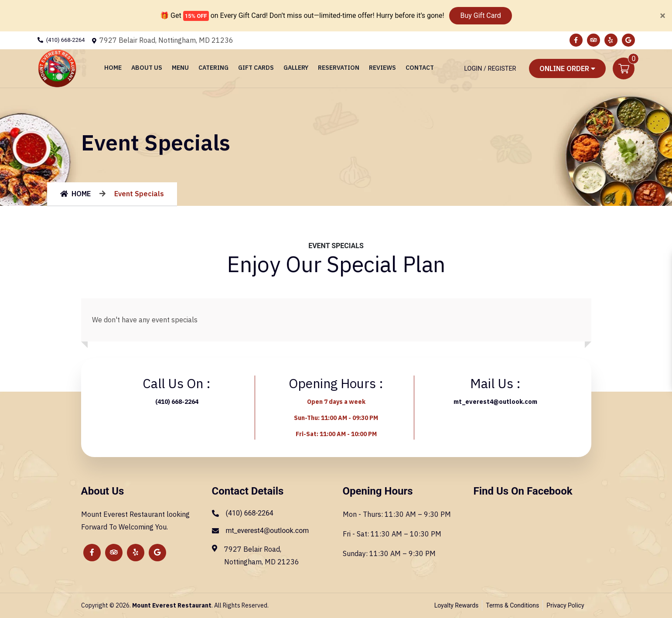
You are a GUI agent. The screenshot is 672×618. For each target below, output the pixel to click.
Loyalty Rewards (457, 605)
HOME (75, 194)
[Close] (663, 16)
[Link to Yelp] (611, 40)
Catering (213, 68)
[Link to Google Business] (628, 40)
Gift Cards (256, 68)
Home (113, 68)
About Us (147, 68)
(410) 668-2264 (66, 40)
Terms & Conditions (512, 605)
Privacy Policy (565, 605)
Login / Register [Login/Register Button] (490, 69)
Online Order (567, 68)
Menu (180, 68)
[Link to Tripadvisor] (594, 40)
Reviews (382, 68)
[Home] (57, 68)
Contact (420, 68)
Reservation (339, 68)
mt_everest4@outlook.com (495, 402)
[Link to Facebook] (576, 40)
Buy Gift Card (480, 15)
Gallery (296, 68)
